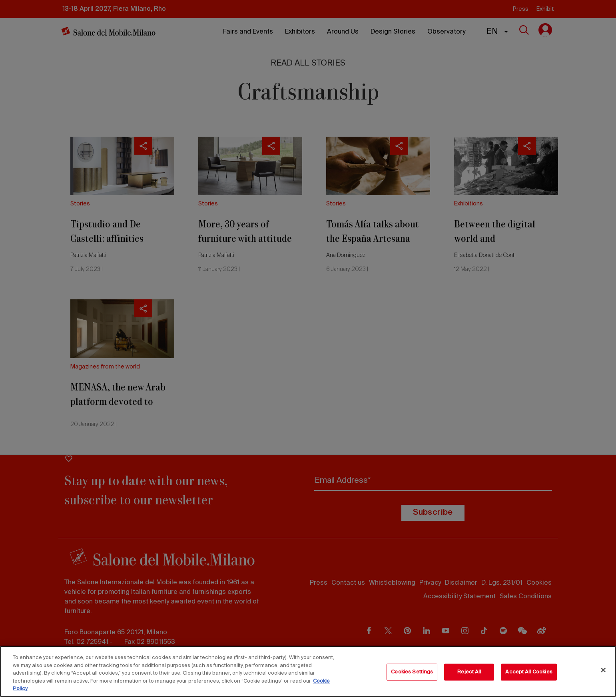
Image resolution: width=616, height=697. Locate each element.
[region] (308, 671)
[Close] (603, 670)
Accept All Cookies (529, 672)
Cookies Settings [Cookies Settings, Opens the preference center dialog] (412, 672)
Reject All (469, 672)
